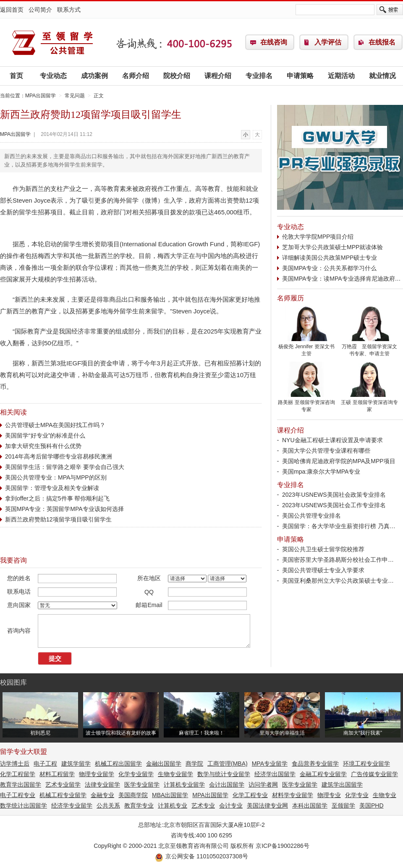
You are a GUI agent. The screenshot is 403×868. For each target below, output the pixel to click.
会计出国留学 (227, 785)
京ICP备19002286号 (283, 846)
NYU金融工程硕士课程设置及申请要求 (332, 440)
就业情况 (382, 76)
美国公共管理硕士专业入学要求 (323, 570)
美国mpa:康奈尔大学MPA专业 (321, 472)
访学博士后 (15, 764)
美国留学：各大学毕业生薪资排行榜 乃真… (339, 526)
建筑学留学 (76, 764)
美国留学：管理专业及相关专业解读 (52, 488)
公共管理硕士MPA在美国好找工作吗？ (55, 425)
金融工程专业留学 (323, 774)
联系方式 (69, 10)
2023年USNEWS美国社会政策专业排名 (334, 495)
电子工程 (45, 764)
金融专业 (102, 795)
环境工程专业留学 (366, 764)
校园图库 (13, 682)
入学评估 (328, 42)
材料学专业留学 (293, 795)
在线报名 (382, 42)
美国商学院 (133, 795)
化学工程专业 (250, 795)
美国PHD (372, 805)
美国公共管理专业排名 (311, 516)
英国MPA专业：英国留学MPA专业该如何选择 (64, 509)
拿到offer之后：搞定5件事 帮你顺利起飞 (57, 498)
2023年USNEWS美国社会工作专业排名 (334, 505)
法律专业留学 (102, 785)
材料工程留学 (57, 774)
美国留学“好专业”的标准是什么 (45, 435)
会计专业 (231, 805)
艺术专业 (203, 805)
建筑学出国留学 (342, 785)
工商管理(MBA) (228, 764)
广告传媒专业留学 (374, 774)
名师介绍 (136, 76)
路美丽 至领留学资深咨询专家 (306, 403)
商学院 (194, 764)
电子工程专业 (18, 795)
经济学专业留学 (72, 805)
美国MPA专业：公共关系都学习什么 (329, 268)
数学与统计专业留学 (224, 774)
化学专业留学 (136, 774)
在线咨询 (274, 42)
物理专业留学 (97, 774)
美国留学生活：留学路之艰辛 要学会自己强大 (65, 467)
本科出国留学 (310, 805)
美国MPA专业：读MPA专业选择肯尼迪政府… (342, 279)
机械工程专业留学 (63, 795)
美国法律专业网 (267, 805)
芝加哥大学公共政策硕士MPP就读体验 (332, 247)
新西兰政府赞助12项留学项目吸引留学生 (58, 519)
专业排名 (259, 76)
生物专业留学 (175, 774)
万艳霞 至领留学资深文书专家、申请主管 (369, 348)
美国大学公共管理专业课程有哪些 (326, 451)
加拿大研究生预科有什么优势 (43, 446)
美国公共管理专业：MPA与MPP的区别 (56, 477)
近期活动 (341, 76)
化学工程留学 (18, 774)
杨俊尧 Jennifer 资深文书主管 (306, 348)
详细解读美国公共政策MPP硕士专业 (330, 258)
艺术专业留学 (63, 785)
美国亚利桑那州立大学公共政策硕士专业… (338, 581)
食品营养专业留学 (315, 764)
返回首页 (12, 10)
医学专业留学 (142, 785)
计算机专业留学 (184, 785)
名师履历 (290, 298)
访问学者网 (263, 785)
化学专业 (357, 795)
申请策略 (300, 76)
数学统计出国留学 (24, 805)
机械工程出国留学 (118, 764)
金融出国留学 (164, 764)
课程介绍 (218, 76)
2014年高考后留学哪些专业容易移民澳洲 (59, 456)
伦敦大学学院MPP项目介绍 (318, 237)
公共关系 (108, 805)
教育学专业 (139, 805)
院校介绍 (177, 76)
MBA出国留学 (170, 795)
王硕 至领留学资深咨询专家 (369, 403)
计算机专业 (173, 805)
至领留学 (343, 805)
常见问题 (75, 96)
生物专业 (385, 795)
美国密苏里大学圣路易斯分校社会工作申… (338, 560)
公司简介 (40, 10)
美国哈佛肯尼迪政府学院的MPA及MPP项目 (339, 461)
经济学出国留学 (275, 774)
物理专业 (329, 795)
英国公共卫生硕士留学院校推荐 (323, 549)
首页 (16, 76)
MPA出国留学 (52, 42)
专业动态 (53, 76)
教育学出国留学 (21, 785)
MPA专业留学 (270, 764)
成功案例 (94, 76)
